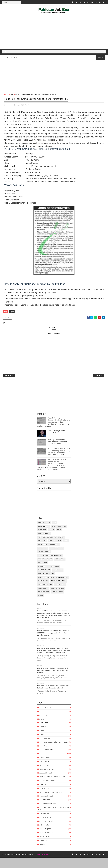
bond (59, 539)
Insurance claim (56, 558)
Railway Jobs (43, 590)
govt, (28, 111)
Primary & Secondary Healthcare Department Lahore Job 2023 (57, 451)
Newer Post (9, 384)
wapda (41, 605)
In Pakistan (43, 558)
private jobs (58, 579)
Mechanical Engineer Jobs (49, 576)
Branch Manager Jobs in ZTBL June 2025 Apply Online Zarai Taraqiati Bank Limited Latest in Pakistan (53, 680)
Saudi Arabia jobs (45, 594)
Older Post (99, 384)
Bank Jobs (42, 539)
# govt (12, 317)
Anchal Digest (44, 536)
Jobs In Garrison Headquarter (50, 565)
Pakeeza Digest (44, 579)
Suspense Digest (57, 598)
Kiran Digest (60, 569)
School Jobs (60, 594)
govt (12, 96)
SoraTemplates (16, 865)
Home (6, 96)
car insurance (44, 543)
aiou (54, 532)
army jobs (62, 536)
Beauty (52, 539)
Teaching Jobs (44, 601)
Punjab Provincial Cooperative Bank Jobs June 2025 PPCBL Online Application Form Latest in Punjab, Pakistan (54, 432)
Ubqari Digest (57, 601)
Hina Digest (55, 554)
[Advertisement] (54, 33)
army (54, 536)
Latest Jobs (43, 572)
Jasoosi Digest (44, 561)
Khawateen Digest (45, 569)
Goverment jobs (55, 550)
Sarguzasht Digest (58, 590)
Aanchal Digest (44, 532)
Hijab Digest (43, 554)
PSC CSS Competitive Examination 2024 (53, 587)
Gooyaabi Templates (41, 865)
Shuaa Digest (43, 598)
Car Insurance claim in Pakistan (51, 547)
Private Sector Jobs (46, 583)
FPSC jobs (42, 550)
